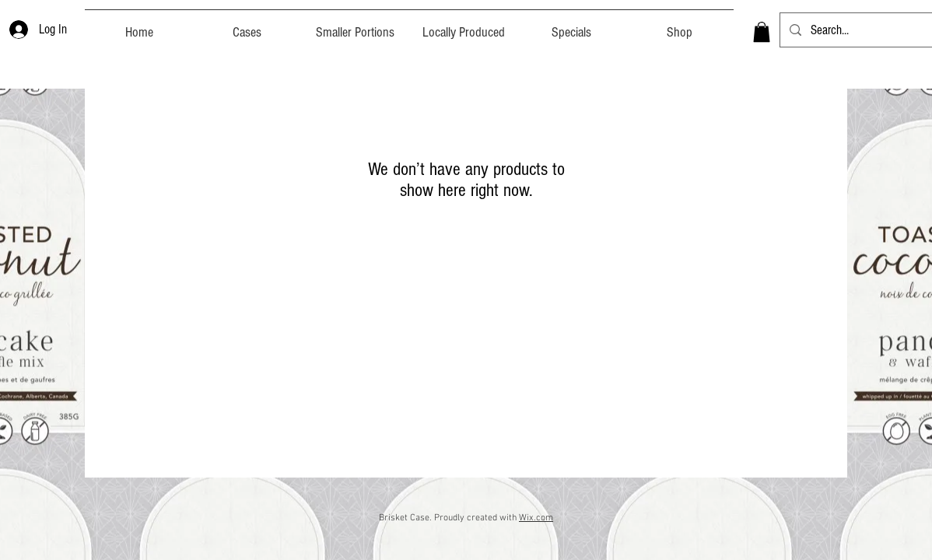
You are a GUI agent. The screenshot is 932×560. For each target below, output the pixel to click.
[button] (762, 32)
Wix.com (536, 518)
